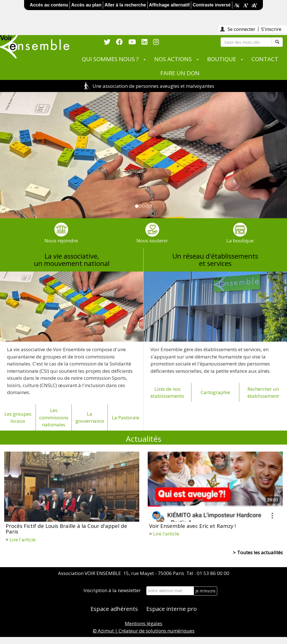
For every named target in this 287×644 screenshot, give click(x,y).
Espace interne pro (172, 609)
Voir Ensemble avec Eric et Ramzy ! (192, 526)
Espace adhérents (114, 609)
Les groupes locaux (18, 418)
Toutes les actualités (260, 552)
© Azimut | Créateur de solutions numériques (144, 631)
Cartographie (215, 392)
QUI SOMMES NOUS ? (110, 59)
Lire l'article (23, 540)
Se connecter (241, 29)
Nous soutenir (152, 241)
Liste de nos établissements (167, 393)
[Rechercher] (246, 42)
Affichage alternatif (169, 5)
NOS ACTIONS (173, 59)
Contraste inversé (211, 5)
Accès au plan (86, 5)
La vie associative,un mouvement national (72, 260)
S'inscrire (271, 29)
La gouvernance (90, 418)
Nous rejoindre (61, 241)
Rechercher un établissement (263, 393)
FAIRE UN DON (180, 73)
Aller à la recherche (125, 5)
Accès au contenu (49, 5)
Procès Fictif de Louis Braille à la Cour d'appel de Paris (66, 529)
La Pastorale (126, 418)
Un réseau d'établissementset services (215, 260)
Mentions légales (143, 623)
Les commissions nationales (54, 417)
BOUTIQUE (222, 59)
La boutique (240, 241)
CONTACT (265, 59)
